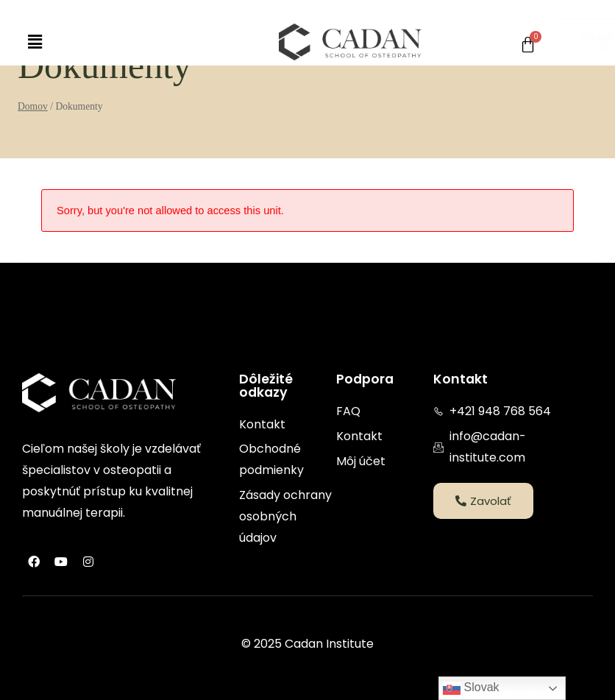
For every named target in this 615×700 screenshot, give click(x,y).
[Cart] (528, 45)
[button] (35, 42)
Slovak (471, 688)
